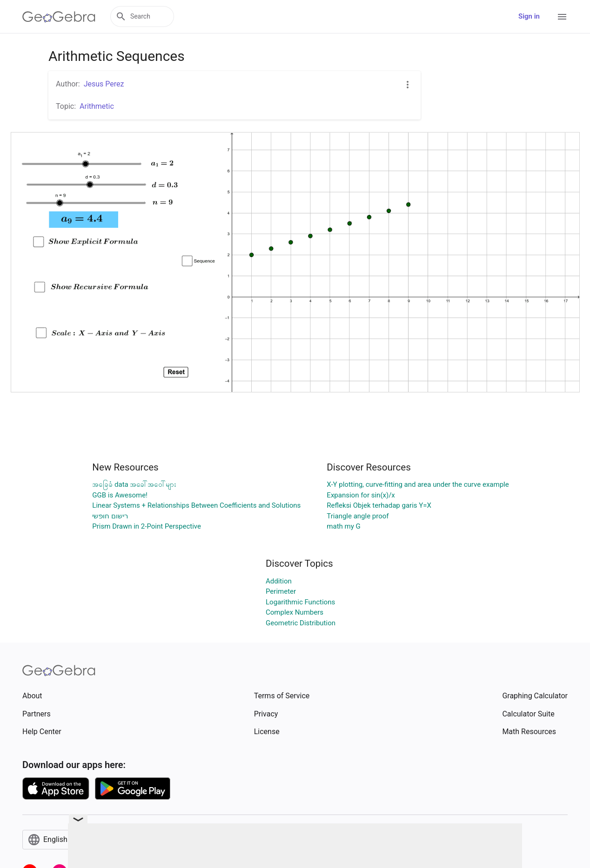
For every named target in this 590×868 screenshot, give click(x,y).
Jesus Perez (104, 84)
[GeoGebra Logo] (59, 17)
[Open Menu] (562, 17)
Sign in (529, 16)
